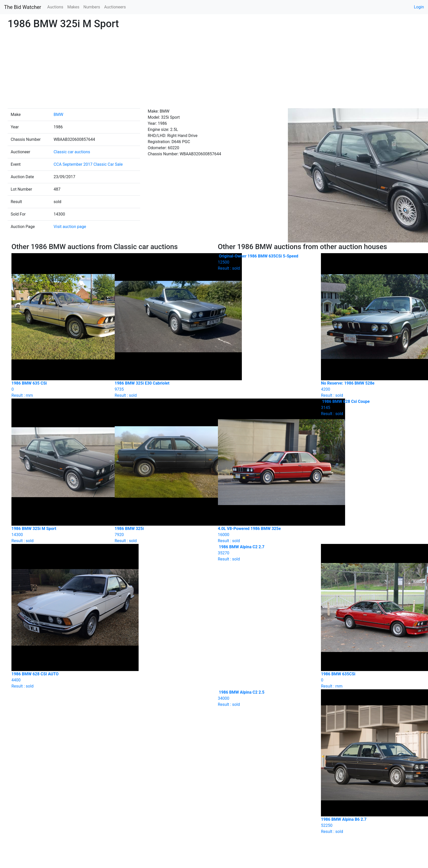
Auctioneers (115, 7)
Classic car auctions (72, 152)
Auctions (55, 7)
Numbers (92, 7)
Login (419, 7)
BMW (58, 115)
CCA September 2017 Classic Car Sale (88, 164)
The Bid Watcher (23, 7)
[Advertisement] (214, 70)
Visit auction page (70, 227)
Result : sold (266, 262)
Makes (73, 7)
